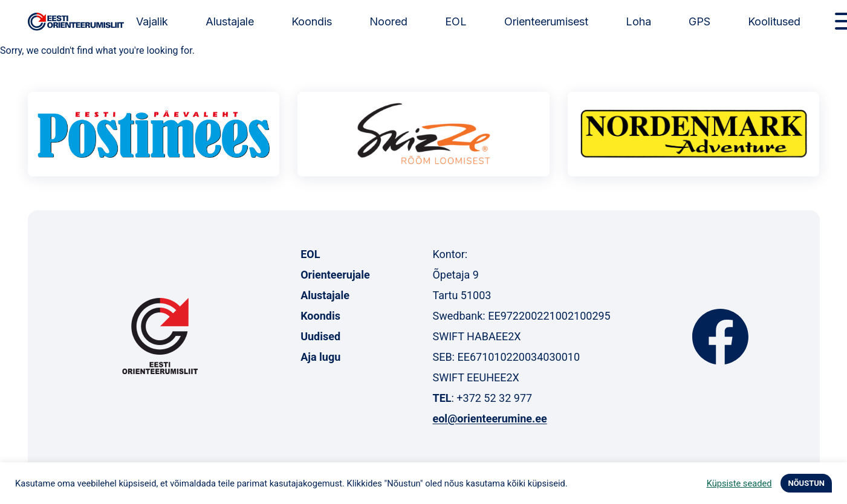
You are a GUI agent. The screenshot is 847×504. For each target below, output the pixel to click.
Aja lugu (320, 357)
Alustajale (230, 21)
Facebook (720, 337)
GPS (699, 21)
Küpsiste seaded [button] (739, 483)
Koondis (312, 21)
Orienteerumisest (546, 21)
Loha (638, 21)
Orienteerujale (335, 275)
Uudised (320, 336)
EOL (456, 21)
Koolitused (774, 21)
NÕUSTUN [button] (806, 483)
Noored (388, 21)
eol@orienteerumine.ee (489, 418)
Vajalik (152, 21)
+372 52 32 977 (494, 398)
